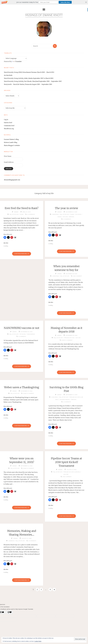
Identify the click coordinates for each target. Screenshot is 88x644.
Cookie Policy (38, 641)
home (22, 214)
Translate (17, 61)
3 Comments (67, 219)
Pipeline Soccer (69, 338)
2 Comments (67, 402)
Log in (6, 120)
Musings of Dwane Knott (44, 15)
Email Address (9, 162)
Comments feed (9, 126)
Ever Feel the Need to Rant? (22, 208)
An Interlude (8, 75)
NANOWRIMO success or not (22, 328)
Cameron (11, 541)
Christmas (55, 214)
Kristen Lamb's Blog (11, 142)
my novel (78, 214)
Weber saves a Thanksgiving (22, 387)
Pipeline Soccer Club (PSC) (72, 472)
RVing (60, 217)
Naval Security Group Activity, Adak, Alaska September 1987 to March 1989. (29, 78)
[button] (44, 2)
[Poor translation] (9, 612)
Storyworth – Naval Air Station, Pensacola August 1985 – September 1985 (28, 84)
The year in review (66, 208)
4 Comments (31, 214)
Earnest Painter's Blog (11, 139)
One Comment (77, 276)
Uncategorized (65, 399)
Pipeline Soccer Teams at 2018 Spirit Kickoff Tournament (66, 462)
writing (72, 217)
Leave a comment (67, 340)
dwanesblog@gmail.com (12, 180)
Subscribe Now (65, 2)
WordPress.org (9, 129)
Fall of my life (14, 214)
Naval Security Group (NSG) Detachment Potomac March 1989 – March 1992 (29, 72)
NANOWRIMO (31, 334)
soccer (65, 217)
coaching (54, 397)
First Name (8, 156)
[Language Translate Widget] (15, 58)
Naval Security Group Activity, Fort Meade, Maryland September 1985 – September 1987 (33, 81)
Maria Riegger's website (12, 145)
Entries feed (8, 123)
